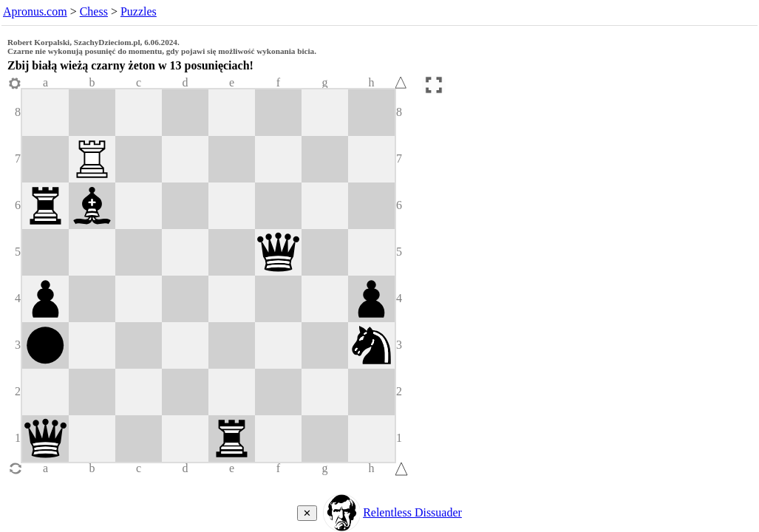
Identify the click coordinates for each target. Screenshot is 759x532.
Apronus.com (35, 11)
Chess (94, 11)
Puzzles (139, 11)
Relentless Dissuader (412, 512)
